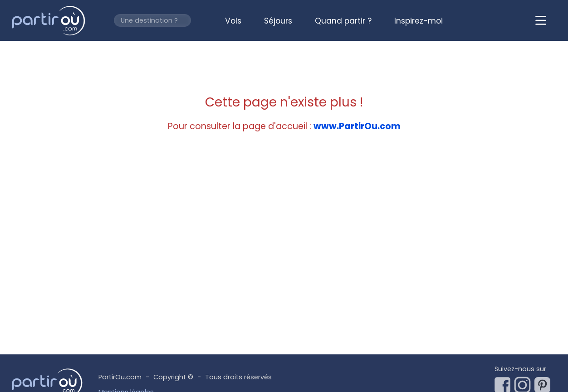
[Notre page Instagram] (524, 382)
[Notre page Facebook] (504, 382)
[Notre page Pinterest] (544, 382)
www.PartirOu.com (357, 126)
